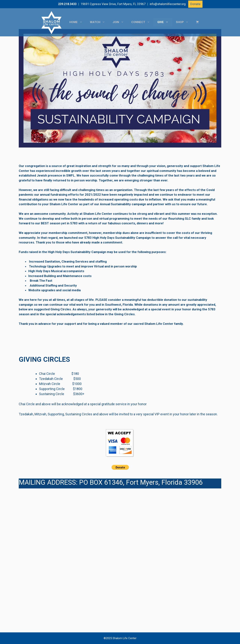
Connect (142, 22)
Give (165, 22)
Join (120, 22)
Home (78, 22)
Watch (99, 22)
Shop (184, 22)
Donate (195, 4)
